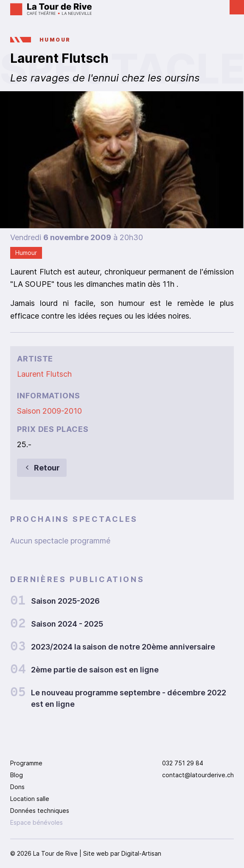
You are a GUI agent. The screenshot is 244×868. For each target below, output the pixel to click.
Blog (17, 775)
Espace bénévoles (36, 822)
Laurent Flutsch (44, 374)
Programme (26, 763)
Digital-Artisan (141, 853)
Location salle (30, 799)
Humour (40, 40)
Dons (17, 787)
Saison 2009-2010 (49, 411)
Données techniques (40, 811)
